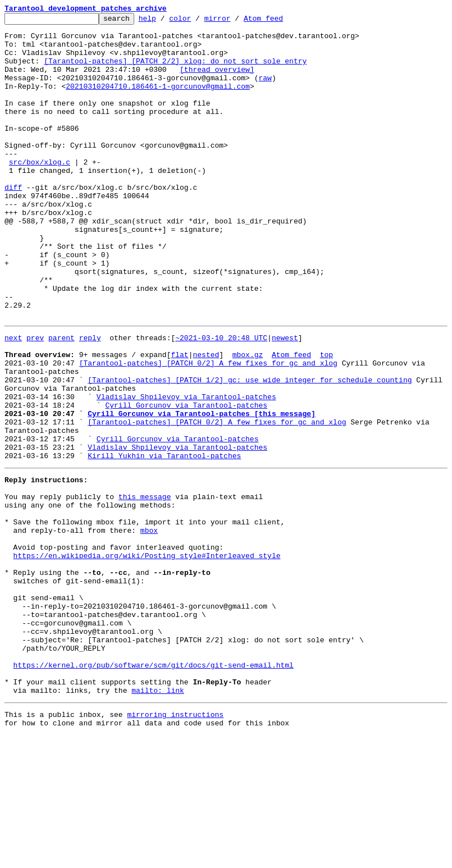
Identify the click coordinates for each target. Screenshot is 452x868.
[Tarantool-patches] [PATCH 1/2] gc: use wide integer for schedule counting (250, 450)
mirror (235, 21)
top (327, 420)
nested (206, 420)
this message (145, 587)
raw (265, 91)
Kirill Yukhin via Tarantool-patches (164, 541)
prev (35, 400)
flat (179, 420)
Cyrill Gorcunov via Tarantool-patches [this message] (202, 491)
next (13, 400)
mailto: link (158, 820)
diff (13, 222)
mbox (149, 628)
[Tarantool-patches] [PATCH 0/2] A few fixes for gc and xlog (208, 430)
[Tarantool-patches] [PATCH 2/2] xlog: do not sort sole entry (175, 71)
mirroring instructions (175, 846)
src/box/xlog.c (40, 192)
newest (285, 400)
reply (90, 400)
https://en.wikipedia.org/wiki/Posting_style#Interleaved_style (147, 658)
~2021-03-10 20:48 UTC (221, 400)
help (165, 21)
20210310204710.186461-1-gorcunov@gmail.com (158, 101)
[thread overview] (217, 81)
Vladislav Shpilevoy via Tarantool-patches (186, 470)
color (197, 21)
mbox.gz (248, 420)
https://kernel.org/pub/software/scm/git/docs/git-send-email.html (154, 789)
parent (61, 400)
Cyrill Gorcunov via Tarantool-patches (186, 481)
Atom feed (281, 21)
